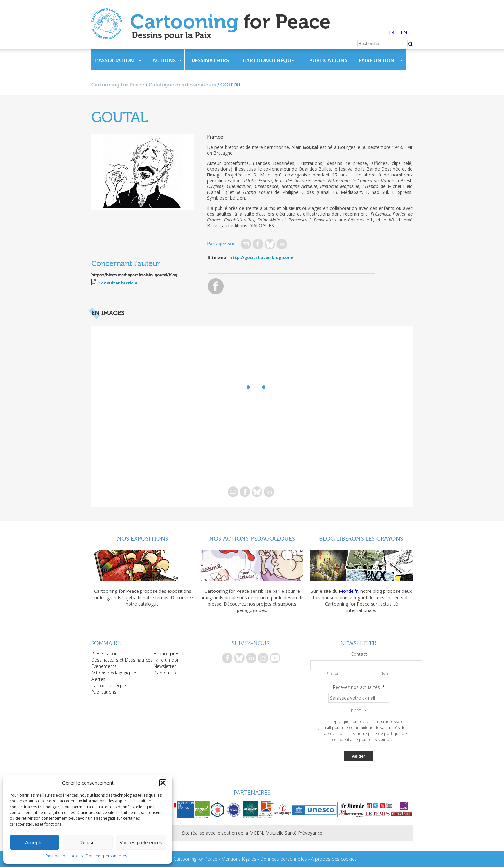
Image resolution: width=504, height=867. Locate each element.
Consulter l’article (118, 283)
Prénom (334, 673)
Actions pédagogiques (114, 673)
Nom (385, 673)
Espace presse (169, 653)
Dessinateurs (210, 60)
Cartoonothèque (268, 60)
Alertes (98, 679)
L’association (114, 60)
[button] (163, 783)
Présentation (104, 653)
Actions (164, 60)
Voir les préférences (141, 842)
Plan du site (166, 673)
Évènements (104, 666)
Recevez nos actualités (359, 687)
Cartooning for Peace (118, 85)
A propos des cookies (334, 859)
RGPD (359, 711)
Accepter (35, 842)
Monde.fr (348, 591)
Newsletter (165, 666)
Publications (328, 60)
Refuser (88, 842)
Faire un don (377, 60)
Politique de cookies (64, 856)
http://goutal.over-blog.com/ (261, 257)
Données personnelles (106, 856)
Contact (359, 654)
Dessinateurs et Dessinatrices (122, 660)
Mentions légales (239, 859)
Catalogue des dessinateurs (182, 85)
